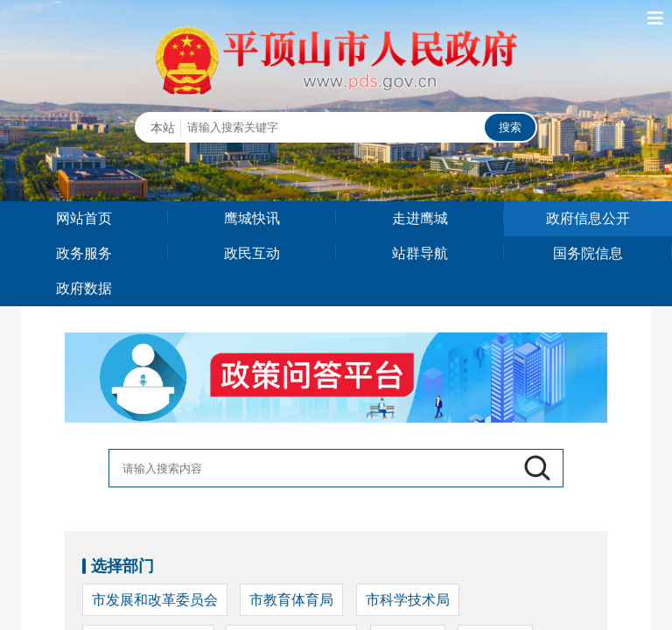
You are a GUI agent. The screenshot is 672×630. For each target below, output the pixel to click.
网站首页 (84, 218)
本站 (163, 128)
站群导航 (420, 253)
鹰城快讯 (252, 218)
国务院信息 (588, 253)
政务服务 (84, 253)
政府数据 (84, 288)
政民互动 (252, 253)
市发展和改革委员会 (155, 600)
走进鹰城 (420, 218)
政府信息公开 (588, 218)
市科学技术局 (408, 600)
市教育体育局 (291, 600)
